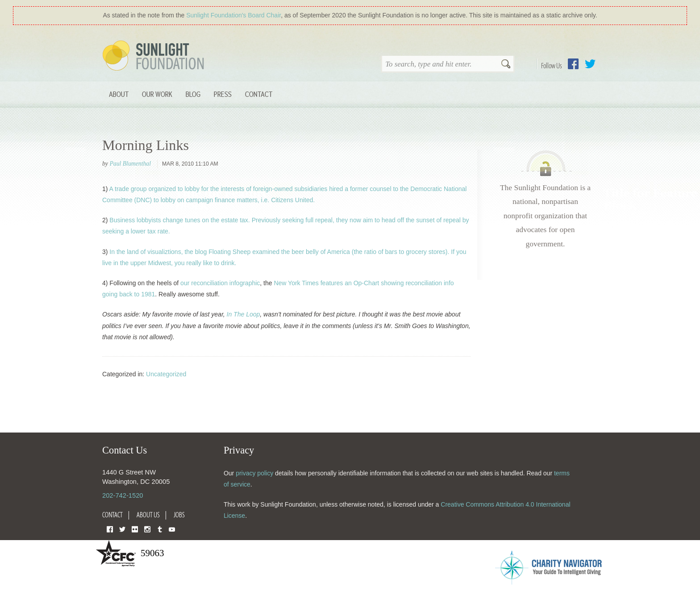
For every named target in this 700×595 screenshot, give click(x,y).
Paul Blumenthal (130, 164)
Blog (193, 94)
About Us (148, 515)
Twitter (590, 64)
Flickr (135, 529)
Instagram (147, 529)
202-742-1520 (123, 495)
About (119, 94)
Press (223, 94)
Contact (259, 94)
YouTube (172, 529)
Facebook (573, 64)
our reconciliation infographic (220, 283)
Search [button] (506, 65)
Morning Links (146, 145)
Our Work (157, 94)
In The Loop (244, 314)
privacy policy (254, 473)
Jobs (179, 515)
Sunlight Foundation (155, 56)
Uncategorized (166, 374)
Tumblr (160, 529)
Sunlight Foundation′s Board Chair (233, 15)
